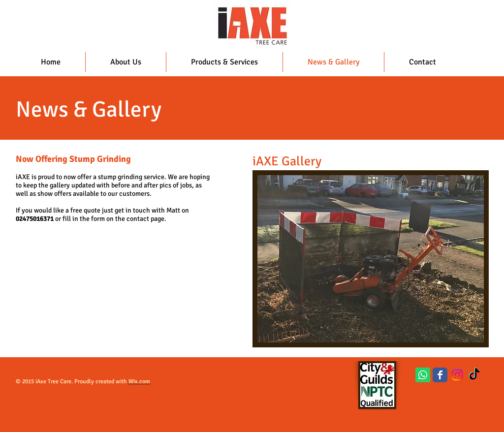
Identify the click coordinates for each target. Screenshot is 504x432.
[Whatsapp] (423, 375)
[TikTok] (474, 375)
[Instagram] (457, 375)
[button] (371, 259)
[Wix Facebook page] (440, 375)
